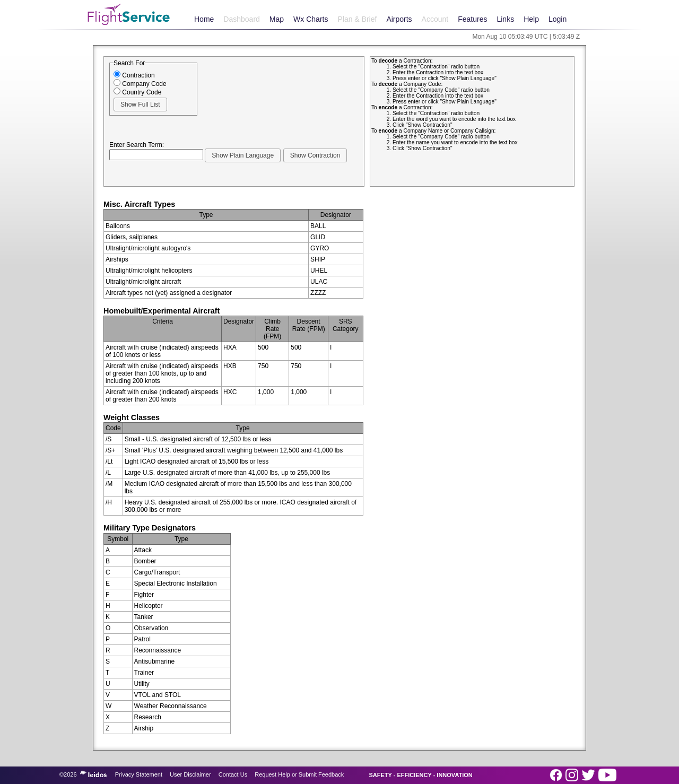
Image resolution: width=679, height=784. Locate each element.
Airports (399, 19)
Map (277, 19)
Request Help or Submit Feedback (299, 774)
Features (472, 19)
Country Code (137, 92)
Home (204, 19)
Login (558, 19)
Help (531, 19)
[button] (140, 104)
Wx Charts (311, 19)
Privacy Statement (139, 774)
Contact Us (233, 774)
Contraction (134, 75)
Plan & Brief (357, 19)
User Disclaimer (190, 774)
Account (435, 19)
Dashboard (242, 19)
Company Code (140, 84)
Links (505, 19)
